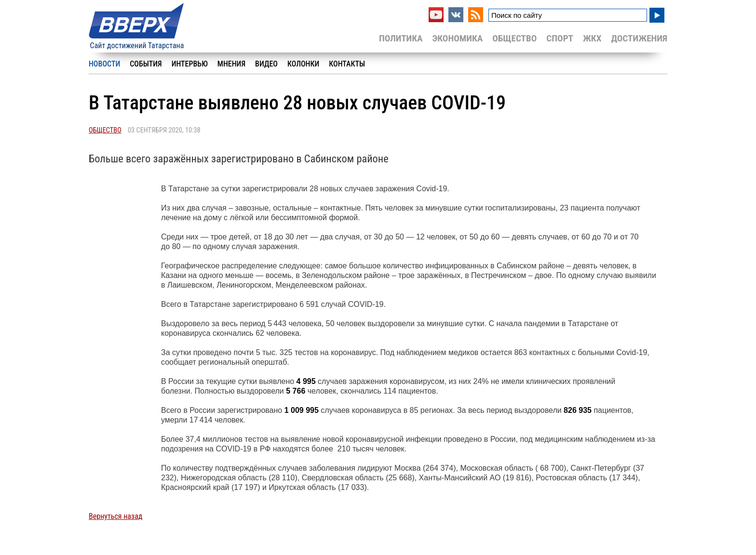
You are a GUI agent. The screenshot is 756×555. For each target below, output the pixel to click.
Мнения (231, 64)
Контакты (347, 64)
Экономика (457, 38)
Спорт (560, 38)
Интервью (190, 64)
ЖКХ (592, 38)
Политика (401, 38)
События (146, 64)
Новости (104, 64)
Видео (266, 64)
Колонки (303, 64)
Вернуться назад (115, 516)
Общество (514, 38)
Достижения (639, 38)
